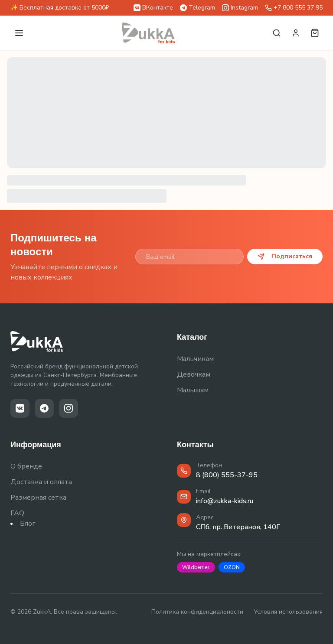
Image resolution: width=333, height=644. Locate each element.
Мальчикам (195, 359)
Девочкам (194, 374)
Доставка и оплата (41, 482)
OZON (232, 567)
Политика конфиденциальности (197, 612)
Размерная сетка (38, 498)
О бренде (26, 466)
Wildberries (196, 567)
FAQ (17, 513)
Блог (28, 524)
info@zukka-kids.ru (225, 501)
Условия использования (288, 612)
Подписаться (285, 256)
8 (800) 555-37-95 (227, 475)
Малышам (193, 390)
